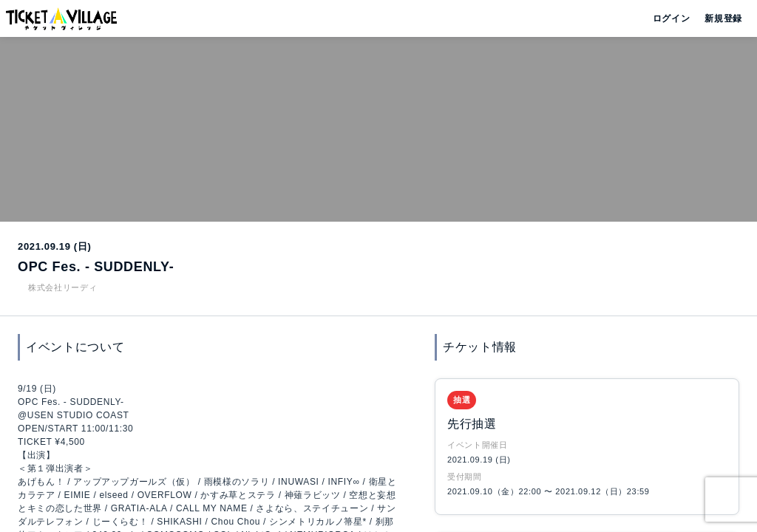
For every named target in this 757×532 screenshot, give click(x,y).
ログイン (670, 18)
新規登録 (717, 18)
